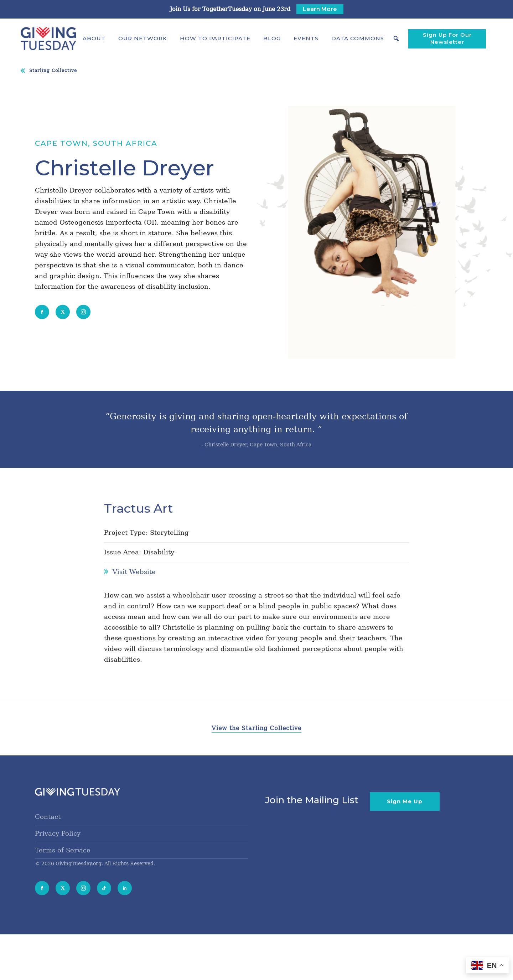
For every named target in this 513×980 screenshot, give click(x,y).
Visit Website (134, 583)
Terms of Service (63, 861)
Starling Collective (53, 71)
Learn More (320, 9)
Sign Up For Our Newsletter (447, 38)
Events (306, 38)
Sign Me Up (405, 813)
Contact (48, 828)
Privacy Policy (58, 845)
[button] (94, 39)
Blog (272, 38)
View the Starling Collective (256, 740)
